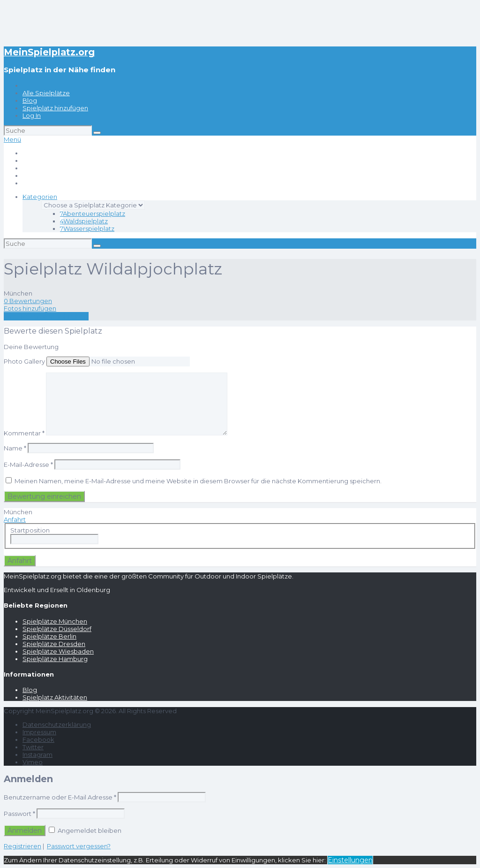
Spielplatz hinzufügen (55, 108)
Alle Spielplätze (46, 93)
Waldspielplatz (84, 221)
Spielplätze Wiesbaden (58, 651)
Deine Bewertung (31, 347)
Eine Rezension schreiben (46, 316)
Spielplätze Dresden (54, 644)
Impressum (39, 732)
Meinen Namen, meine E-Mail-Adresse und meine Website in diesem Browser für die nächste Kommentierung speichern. (198, 481)
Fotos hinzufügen (30, 308)
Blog (30, 100)
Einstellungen (350, 860)
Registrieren (22, 846)
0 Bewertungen (28, 301)
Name (15, 448)
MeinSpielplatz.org (49, 52)
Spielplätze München (55, 621)
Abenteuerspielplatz (93, 213)
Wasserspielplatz (87, 228)
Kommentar (24, 433)
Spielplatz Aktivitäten (55, 697)
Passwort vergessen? (79, 846)
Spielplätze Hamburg (55, 659)
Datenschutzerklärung (57, 724)
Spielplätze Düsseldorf (57, 629)
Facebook (38, 739)
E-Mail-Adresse (28, 464)
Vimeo (33, 762)
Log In (32, 115)
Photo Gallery (24, 361)
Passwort (19, 814)
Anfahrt (15, 519)
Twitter (33, 747)
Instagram (37, 754)
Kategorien (40, 197)
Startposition (30, 530)
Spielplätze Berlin (49, 636)
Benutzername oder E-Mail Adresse (60, 797)
